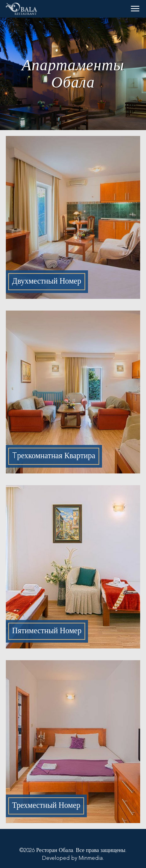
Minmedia (91, 858)
